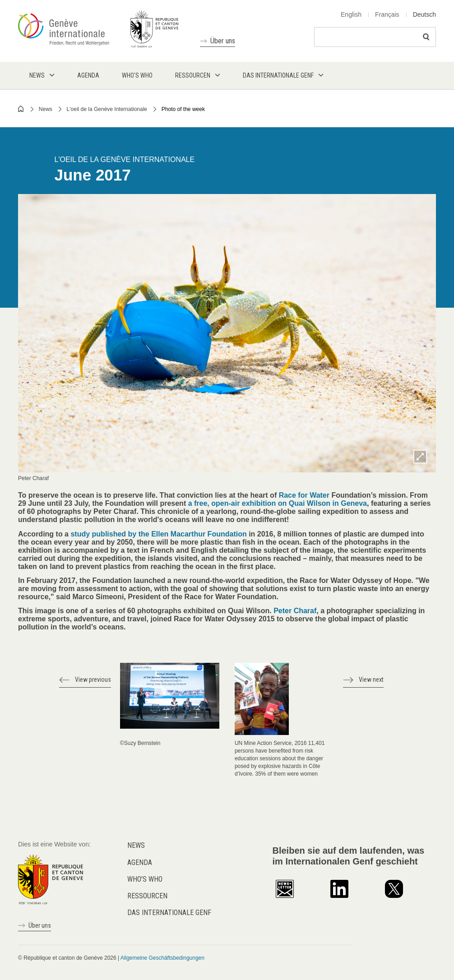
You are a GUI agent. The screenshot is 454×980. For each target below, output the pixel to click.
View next (371, 680)
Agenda (140, 862)
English (351, 14)
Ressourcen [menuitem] (193, 75)
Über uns (223, 41)
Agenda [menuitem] (88, 75)
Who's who (145, 879)
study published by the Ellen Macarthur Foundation (158, 534)
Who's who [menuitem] (137, 75)
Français (387, 14)
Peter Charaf (295, 611)
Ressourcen (147, 896)
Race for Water (304, 495)
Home (21, 109)
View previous (93, 680)
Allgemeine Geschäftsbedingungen (162, 958)
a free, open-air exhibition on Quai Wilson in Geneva (276, 503)
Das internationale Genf (169, 913)
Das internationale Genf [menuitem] (278, 75)
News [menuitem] (37, 75)
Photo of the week (183, 109)
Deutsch (424, 14)
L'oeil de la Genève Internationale (107, 109)
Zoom (420, 457)
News (46, 109)
